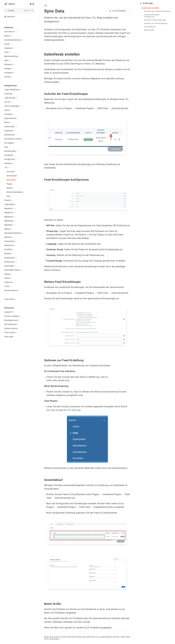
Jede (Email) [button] (10, 98)
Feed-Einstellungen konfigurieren (152, 16)
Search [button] (7, 36)
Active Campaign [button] (12, 106)
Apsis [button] (7, 110)
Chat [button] (6, 52)
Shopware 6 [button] (10, 262)
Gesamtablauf (150, 27)
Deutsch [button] (9, 17)
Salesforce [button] (9, 245)
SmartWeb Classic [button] (12, 270)
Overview (8, 94)
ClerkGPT (9, 312)
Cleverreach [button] (10, 127)
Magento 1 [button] (9, 208)
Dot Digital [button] (9, 143)
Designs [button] (8, 69)
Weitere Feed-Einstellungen (155, 20)
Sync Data (11, 180)
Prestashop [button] (9, 241)
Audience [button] (8, 48)
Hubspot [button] (8, 163)
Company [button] (9, 73)
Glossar (8, 77)
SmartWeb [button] (9, 266)
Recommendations (15, 192)
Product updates (12, 316)
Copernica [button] (9, 131)
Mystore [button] (8, 237)
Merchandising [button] (11, 56)
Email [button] (7, 44)
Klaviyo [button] (8, 200)
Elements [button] (8, 64)
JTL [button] (6, 167)
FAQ (8, 196)
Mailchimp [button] (9, 221)
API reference (11, 324)
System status (11, 328)
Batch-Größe (149, 30)
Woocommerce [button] (11, 290)
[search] (20, 11)
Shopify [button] (8, 253)
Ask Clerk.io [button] (10, 32)
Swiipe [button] (7, 274)
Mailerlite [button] (8, 225)
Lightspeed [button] (9, 204)
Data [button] (6, 60)
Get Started (12, 176)
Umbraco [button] (8, 282)
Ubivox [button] (7, 278)
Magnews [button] (9, 217)
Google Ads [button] (9, 159)
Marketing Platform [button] (13, 233)
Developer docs (12, 320)
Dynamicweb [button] (10, 151)
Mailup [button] (7, 229)
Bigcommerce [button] (10, 118)
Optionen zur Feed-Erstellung (156, 23)
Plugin (9, 184)
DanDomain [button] (10, 135)
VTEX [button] (7, 286)
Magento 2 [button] (9, 212)
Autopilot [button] (8, 114)
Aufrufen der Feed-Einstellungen (157, 11)
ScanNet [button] (8, 249)
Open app (9, 337)
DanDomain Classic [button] (13, 139)
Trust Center (10, 332)
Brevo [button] (7, 122)
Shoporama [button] (10, 258)
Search (10, 188)
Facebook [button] (9, 155)
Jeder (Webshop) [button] (12, 90)
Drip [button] (6, 147)
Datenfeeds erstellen (150, 8)
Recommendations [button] (13, 40)
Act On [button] (7, 102)
